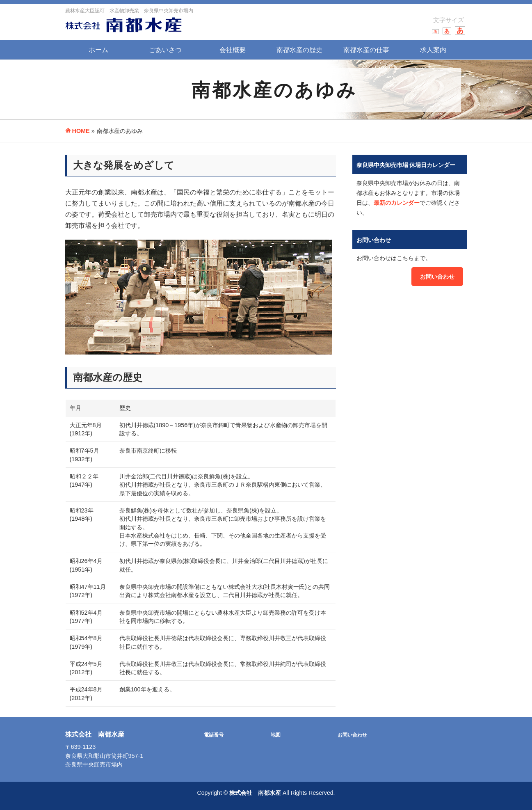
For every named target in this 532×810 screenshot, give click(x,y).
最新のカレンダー (397, 203)
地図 (276, 735)
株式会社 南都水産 (255, 793)
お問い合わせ (437, 277)
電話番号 (214, 735)
